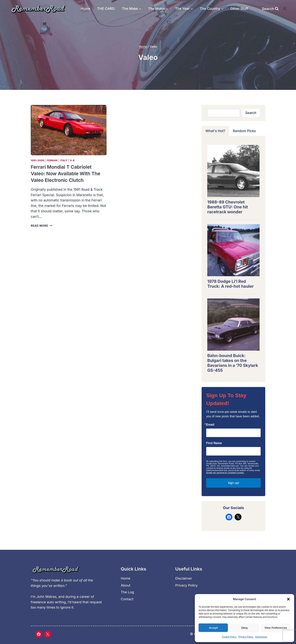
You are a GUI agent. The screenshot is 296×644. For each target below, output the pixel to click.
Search (251, 113)
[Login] (284, 9)
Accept (213, 628)
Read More (41, 226)
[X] (48, 634)
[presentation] (69, 130)
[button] (288, 599)
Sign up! (233, 483)
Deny (244, 628)
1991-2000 (38, 160)
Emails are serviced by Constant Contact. (225, 473)
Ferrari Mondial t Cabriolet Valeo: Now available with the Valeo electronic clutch (66, 174)
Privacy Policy (246, 637)
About (126, 585)
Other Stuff (239, 9)
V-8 (72, 160)
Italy (64, 160)
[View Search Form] (270, 9)
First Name (214, 443)
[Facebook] (39, 634)
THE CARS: (106, 9)
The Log (127, 592)
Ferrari (52, 160)
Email (210, 425)
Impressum (261, 637)
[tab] (215, 131)
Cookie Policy (229, 637)
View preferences (276, 628)
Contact (127, 599)
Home (86, 9)
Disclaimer (184, 578)
